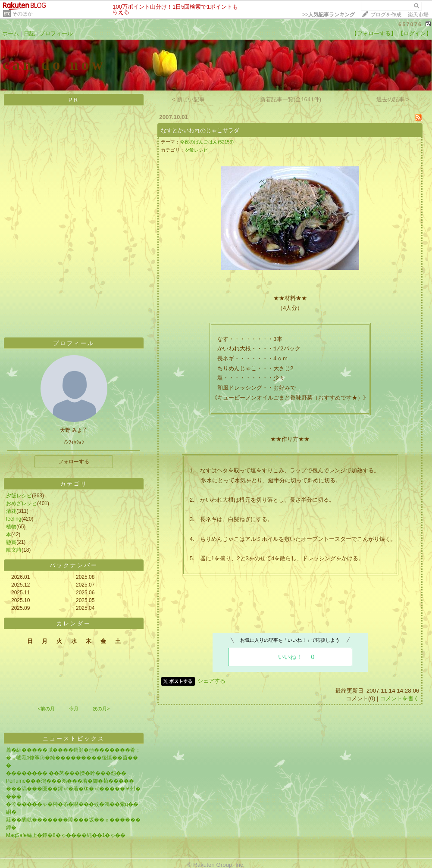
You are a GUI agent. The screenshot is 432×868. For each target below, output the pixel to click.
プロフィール (56, 33)
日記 (29, 33)
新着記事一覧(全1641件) (291, 99)
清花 (11, 511)
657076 (410, 24)
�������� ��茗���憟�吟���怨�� (66, 773)
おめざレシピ (22, 503)
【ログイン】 (415, 33)
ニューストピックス (74, 738)
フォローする (74, 462)
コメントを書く (399, 698)
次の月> (101, 709)
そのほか (22, 14)
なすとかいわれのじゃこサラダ (200, 130)
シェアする (211, 681)
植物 (11, 527)
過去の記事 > (393, 99)
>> (329, 15)
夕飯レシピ (19, 496)
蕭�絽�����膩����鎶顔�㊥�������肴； (73, 750)
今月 (74, 709)
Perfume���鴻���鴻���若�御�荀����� (70, 781)
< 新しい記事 (189, 99)
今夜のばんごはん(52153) (207, 142)
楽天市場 (418, 15)
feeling (14, 519)
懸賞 (11, 542)
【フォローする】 (374, 33)
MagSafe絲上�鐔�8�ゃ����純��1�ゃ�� (66, 835)
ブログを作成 (386, 15)
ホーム (11, 33)
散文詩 (14, 550)
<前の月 (46, 709)
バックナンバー (74, 565)
